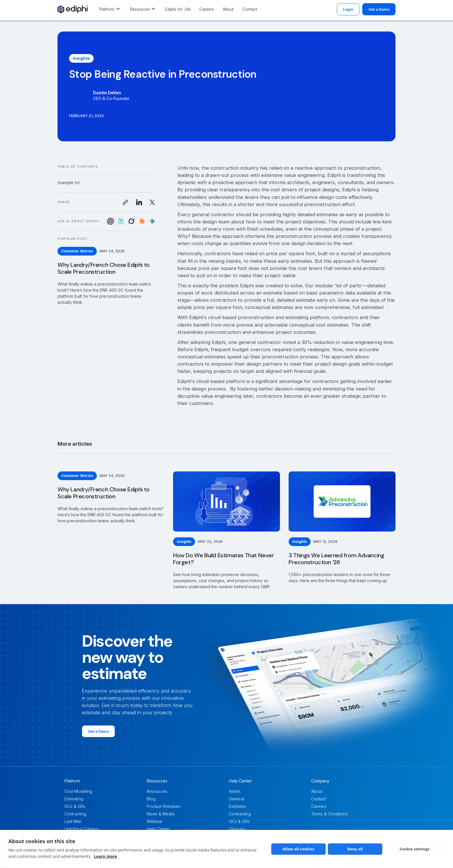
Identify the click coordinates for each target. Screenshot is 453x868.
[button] (110, 9)
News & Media (160, 814)
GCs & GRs (75, 806)
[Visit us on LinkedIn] (139, 202)
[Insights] (81, 58)
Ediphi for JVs (178, 9)
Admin (235, 791)
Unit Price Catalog (81, 829)
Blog (151, 799)
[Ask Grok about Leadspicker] (131, 221)
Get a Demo (379, 9)
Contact (250, 9)
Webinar (155, 821)
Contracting (75, 814)
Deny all (355, 849)
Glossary (237, 829)
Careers (207, 9)
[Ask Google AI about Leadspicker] (152, 221)
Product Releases (164, 806)
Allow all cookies (299, 849)
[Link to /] (73, 9)
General (236, 799)
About (228, 9)
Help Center (158, 829)
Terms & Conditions (329, 814)
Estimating (74, 799)
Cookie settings (414, 849)
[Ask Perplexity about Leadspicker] (121, 221)
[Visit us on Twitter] (152, 202)
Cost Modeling (78, 791)
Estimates (238, 806)
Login (348, 9)
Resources (157, 791)
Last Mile (73, 821)
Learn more (105, 856)
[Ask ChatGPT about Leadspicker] (111, 221)
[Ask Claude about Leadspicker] (142, 221)
